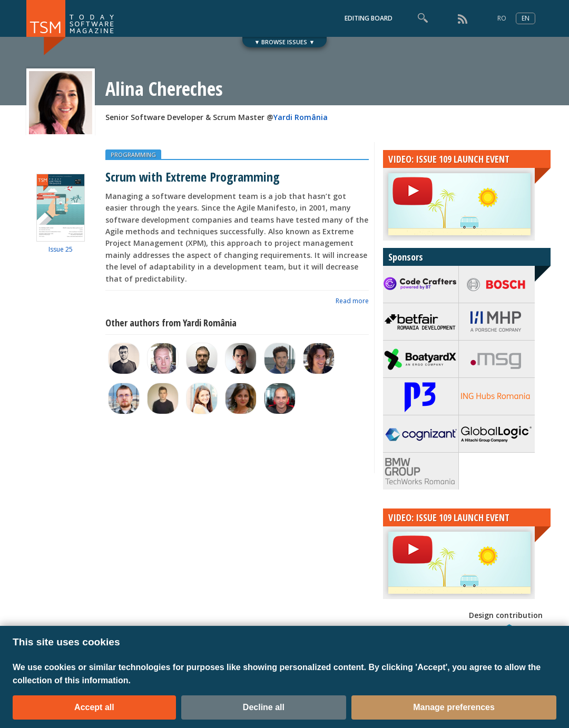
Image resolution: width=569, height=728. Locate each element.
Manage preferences (454, 707)
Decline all (264, 707)
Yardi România (301, 117)
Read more (352, 301)
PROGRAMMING (133, 154)
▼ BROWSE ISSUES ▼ (285, 42)
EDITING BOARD (369, 18)
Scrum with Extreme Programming (193, 177)
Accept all (94, 707)
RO (502, 18)
